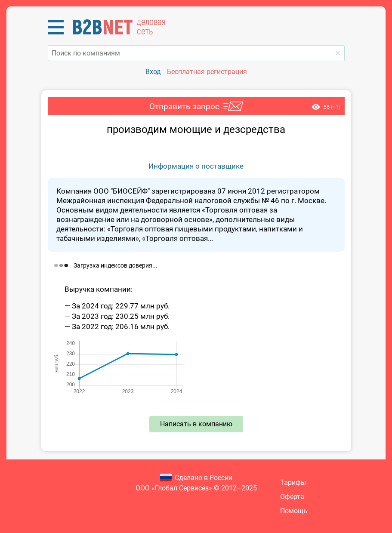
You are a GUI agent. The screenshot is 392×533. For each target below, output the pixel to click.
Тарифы (293, 482)
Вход (153, 72)
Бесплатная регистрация (207, 72)
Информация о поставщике (196, 166)
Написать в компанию (196, 424)
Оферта (292, 497)
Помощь (294, 511)
